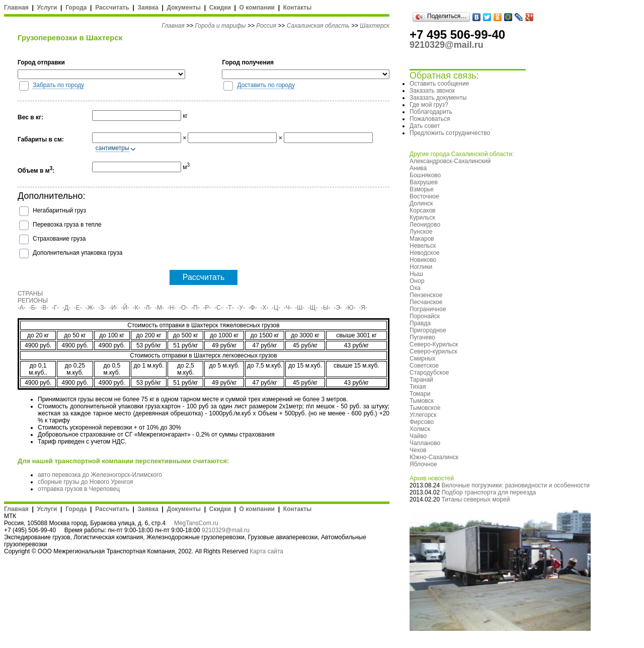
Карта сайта (266, 551)
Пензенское (426, 295)
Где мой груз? (429, 105)
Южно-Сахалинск (434, 457)
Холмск (420, 429)
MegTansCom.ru (196, 523)
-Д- (66, 308)
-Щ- (313, 308)
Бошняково (425, 175)
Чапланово (425, 443)
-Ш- (300, 308)
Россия (266, 26)
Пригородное (428, 330)
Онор (417, 281)
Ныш (416, 274)
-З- (102, 308)
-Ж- (90, 308)
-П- (195, 308)
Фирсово (422, 422)
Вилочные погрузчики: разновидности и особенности (515, 485)
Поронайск (425, 316)
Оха (415, 288)
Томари (420, 394)
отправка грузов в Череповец (79, 489)
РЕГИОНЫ (33, 301)
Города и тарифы (220, 26)
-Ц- (276, 308)
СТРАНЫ (30, 294)
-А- (22, 308)
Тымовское (425, 408)
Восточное (424, 196)
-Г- (56, 308)
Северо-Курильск (434, 344)
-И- (113, 308)
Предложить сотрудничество (450, 133)
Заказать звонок (432, 91)
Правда (420, 323)
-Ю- (351, 308)
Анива (418, 168)
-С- (219, 308)
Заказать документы (438, 98)
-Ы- (326, 308)
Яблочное (423, 464)
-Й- (126, 308)
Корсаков (422, 210)
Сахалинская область (318, 26)
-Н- (172, 308)
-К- (137, 308)
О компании (257, 8)
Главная (16, 8)
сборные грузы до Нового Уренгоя (86, 482)
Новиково (423, 260)
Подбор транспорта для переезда (489, 492)
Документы (184, 8)
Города (76, 8)
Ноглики (421, 267)
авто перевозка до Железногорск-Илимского (100, 475)
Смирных (423, 358)
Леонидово (425, 225)
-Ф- (253, 308)
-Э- (338, 308)
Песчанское (426, 302)
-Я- (363, 308)
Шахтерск (375, 26)
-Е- (78, 308)
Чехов (418, 450)
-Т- (230, 308)
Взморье (422, 189)
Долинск (421, 203)
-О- (183, 308)
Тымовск (422, 401)
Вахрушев (424, 182)
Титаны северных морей (475, 499)
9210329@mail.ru (226, 530)
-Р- (207, 308)
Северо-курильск (433, 351)
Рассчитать (112, 8)
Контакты (298, 8)
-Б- (33, 308)
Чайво (418, 436)
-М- (159, 308)
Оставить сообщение (439, 84)
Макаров (422, 239)
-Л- (147, 308)
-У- (241, 308)
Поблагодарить (431, 112)
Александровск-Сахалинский (450, 161)
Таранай (421, 380)
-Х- (264, 308)
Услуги (47, 8)
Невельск (423, 246)
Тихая (418, 387)
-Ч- (288, 308)
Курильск (422, 218)
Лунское (421, 232)
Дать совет (425, 126)
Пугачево (422, 337)
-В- (44, 308)
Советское (424, 366)
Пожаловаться (430, 119)
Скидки (220, 8)
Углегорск (423, 415)
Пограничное (428, 309)
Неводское (425, 253)
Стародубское (429, 373)
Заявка (148, 8)
